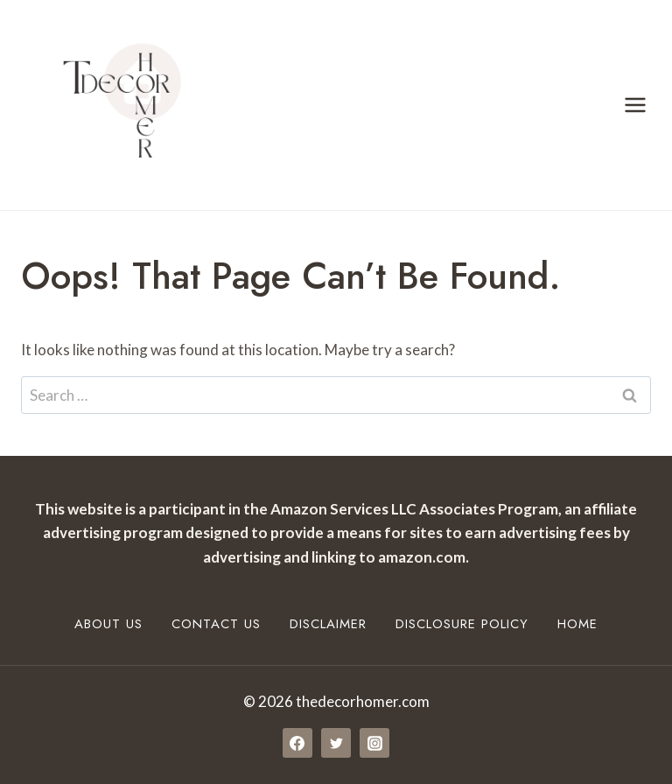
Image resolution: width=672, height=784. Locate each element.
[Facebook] (297, 743)
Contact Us (216, 624)
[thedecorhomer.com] (114, 105)
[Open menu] (635, 105)
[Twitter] (336, 743)
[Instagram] (374, 743)
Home (577, 624)
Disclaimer (328, 624)
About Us (108, 624)
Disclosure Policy (462, 624)
